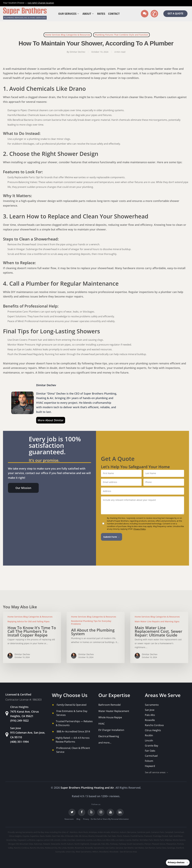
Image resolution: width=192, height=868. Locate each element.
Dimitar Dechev (77, 52)
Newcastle (55, 844)
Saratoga (171, 848)
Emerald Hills (101, 836)
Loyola (128, 840)
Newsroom (69, 819)
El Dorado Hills (72, 836)
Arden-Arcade (104, 832)
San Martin (129, 848)
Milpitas (168, 840)
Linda (64, 840)
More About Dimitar (51, 420)
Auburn (123, 832)
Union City (70, 852)
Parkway (114, 844)
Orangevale (95, 844)
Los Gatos (120, 840)
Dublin (48, 836)
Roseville (150, 720)
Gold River (178, 836)
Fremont (148, 836)
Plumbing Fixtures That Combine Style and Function (121, 35)
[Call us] (154, 14)
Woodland (104, 852)
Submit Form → (112, 537)
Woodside (114, 852)
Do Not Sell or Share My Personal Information (110, 819)
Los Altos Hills (108, 840)
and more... (105, 743)
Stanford (180, 848)
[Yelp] (91, 812)
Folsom (149, 761)
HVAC (102, 724)
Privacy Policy (140, 529)
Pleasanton (171, 844)
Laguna (39, 840)
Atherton (115, 832)
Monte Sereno (179, 840)
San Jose (150, 710)
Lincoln (149, 740)
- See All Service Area (128, 852)
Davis (42, 836)
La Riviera (31, 840)
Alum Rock (83, 832)
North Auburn (67, 844)
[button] (23, 488)
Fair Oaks (150, 751)
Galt (171, 836)
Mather (135, 840)
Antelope (93, 832)
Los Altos (97, 840)
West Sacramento (84, 852)
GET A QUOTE (175, 14)
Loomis (89, 840)
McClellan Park (146, 840)
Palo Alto (150, 715)
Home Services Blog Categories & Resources (68, 35)
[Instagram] (101, 812)
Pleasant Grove (159, 844)
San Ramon (150, 848)
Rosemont (79, 848)
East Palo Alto (58, 836)
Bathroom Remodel (109, 705)
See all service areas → (157, 772)
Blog (78, 819)
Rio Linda (62, 848)
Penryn (148, 844)
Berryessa (132, 832)
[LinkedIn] (120, 812)
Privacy (86, 819)
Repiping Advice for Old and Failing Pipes (28, 621)
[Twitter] (72, 812)
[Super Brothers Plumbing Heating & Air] (25, 14)
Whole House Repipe (110, 717)
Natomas (38, 844)
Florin (120, 836)
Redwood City (51, 848)
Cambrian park (144, 832)
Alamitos (73, 832)
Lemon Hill (48, 840)
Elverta (91, 836)
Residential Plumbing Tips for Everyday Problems (91, 622)
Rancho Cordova (154, 725)
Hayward (150, 766)
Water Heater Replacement (114, 711)
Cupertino (34, 836)
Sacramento (152, 705)
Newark (46, 844)
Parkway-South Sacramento (131, 844)
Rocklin (149, 735)
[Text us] (145, 14)
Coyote (26, 836)
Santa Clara (161, 848)
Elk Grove (83, 836)
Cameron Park (157, 832)
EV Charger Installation (111, 730)
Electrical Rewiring (109, 736)
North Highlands (82, 844)
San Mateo (139, 848)
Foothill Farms (137, 836)
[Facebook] (82, 812)
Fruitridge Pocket (160, 836)
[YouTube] (110, 812)
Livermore (80, 840)
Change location (41, 3)
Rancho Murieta (37, 848)
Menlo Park (159, 840)
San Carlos (110, 848)
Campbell (169, 832)
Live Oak (71, 840)
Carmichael (151, 756)
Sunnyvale (60, 852)
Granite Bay (151, 746)
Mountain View (26, 844)
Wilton (95, 852)
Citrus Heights (153, 730)
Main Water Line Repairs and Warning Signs (157, 621)
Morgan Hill (13, 844)
